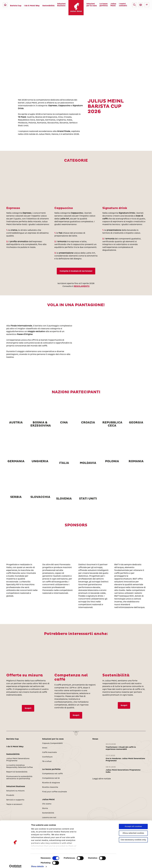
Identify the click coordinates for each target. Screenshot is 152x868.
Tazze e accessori (14, 804)
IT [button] (147, 5)
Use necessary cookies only (133, 837)
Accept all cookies (133, 823)
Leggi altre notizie (102, 779)
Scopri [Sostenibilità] (124, 705)
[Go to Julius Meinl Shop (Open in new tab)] (141, 5)
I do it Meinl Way (32, 6)
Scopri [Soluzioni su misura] (28, 708)
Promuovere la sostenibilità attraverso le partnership (19, 778)
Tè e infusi (47, 761)
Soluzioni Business (61, 5)
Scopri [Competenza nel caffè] (76, 715)
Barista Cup (16, 6)
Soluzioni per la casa (92, 5)
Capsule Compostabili (52, 743)
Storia (45, 808)
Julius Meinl (113, 5)
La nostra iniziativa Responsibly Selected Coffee (20, 766)
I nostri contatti (123, 5)
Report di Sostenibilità (17, 772)
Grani (45, 748)
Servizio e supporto (15, 800)
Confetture (47, 757)
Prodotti (10, 795)
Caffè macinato (50, 752)
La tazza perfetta (104, 5)
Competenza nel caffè (52, 774)
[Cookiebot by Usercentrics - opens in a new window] (15, 863)
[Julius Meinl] (5, 5)
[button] (134, 5)
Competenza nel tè (51, 778)
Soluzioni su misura (15, 791)
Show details (37, 863)
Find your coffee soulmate (55, 792)
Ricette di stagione (51, 783)
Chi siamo (47, 804)
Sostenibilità (48, 6)
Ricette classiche (50, 787)
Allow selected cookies (133, 830)
